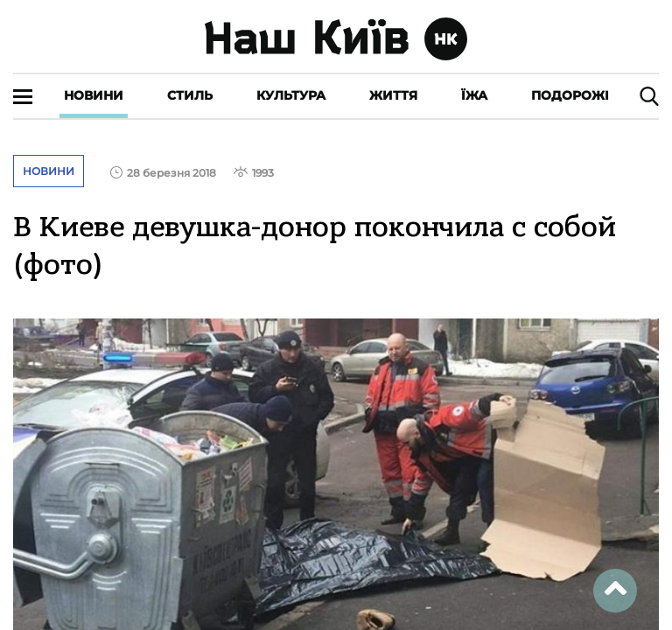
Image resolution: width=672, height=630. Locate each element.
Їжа (474, 95)
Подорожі (570, 95)
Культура (291, 95)
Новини (94, 95)
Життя (393, 95)
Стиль (190, 95)
